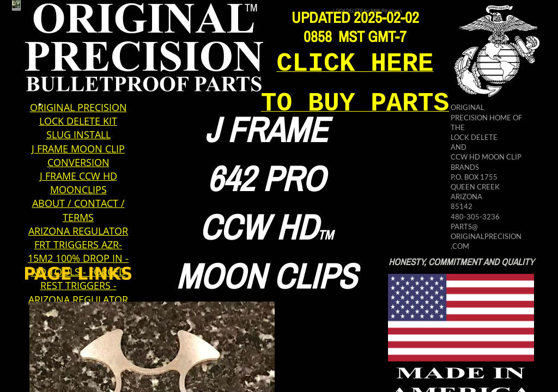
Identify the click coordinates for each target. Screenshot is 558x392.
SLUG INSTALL (78, 134)
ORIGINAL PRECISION (78, 107)
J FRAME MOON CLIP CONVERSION (78, 155)
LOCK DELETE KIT (78, 121)
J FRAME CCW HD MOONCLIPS (78, 183)
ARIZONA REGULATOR (78, 231)
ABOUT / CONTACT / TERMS (78, 210)
